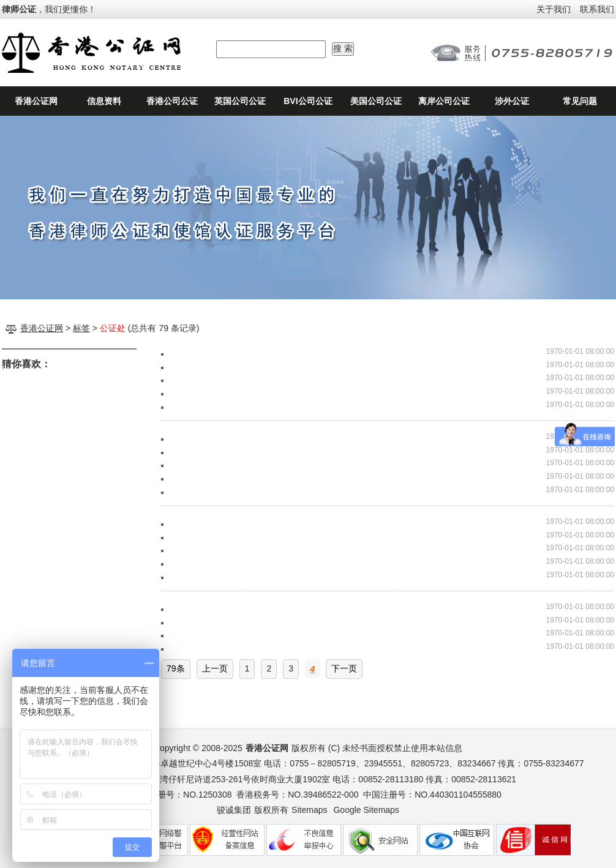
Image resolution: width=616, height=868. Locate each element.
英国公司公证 (240, 101)
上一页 (215, 668)
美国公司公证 (376, 101)
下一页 (344, 668)
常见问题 (580, 101)
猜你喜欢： (26, 364)
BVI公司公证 (308, 101)
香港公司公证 (172, 101)
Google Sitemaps (366, 810)
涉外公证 (512, 101)
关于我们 (554, 9)
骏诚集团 (234, 810)
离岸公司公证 (444, 101)
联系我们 (597, 9)
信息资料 (104, 101)
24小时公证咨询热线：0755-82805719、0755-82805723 (522, 53)
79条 (176, 668)
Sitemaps (309, 810)
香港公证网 (36, 101)
